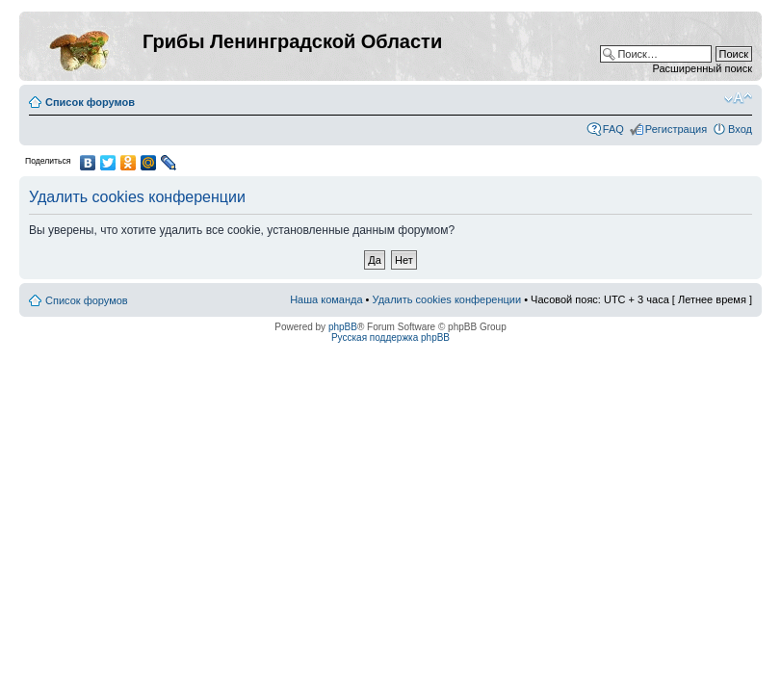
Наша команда (326, 299)
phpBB (343, 327)
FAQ (613, 129)
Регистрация (676, 129)
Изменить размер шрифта (738, 98)
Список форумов (90, 102)
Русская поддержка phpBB (390, 337)
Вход (740, 129)
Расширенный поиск (702, 68)
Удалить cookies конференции (447, 299)
